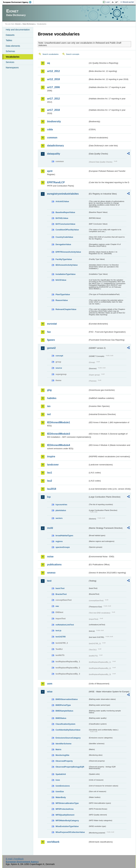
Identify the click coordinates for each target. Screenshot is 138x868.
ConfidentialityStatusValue (68, 730)
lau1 (49, 473)
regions (59, 541)
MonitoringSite (62, 755)
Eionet (18, 24)
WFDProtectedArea (64, 809)
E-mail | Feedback (15, 859)
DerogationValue (63, 244)
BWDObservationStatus (67, 699)
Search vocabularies (50, 54)
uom (50, 684)
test (49, 581)
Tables (9, 40)
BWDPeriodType (63, 705)
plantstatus (61, 510)
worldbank (53, 842)
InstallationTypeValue (65, 274)
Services (10, 62)
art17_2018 (53, 110)
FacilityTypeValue (64, 259)
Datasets (10, 35)
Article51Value (62, 201)
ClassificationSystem (65, 724)
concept (59, 356)
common (52, 138)
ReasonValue (62, 300)
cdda (50, 129)
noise (50, 557)
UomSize (60, 791)
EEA (18, 2)
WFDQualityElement (65, 815)
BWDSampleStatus (64, 711)
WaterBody (61, 797)
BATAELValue (62, 218)
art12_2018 (53, 79)
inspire (51, 456)
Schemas (10, 51)
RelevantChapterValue (66, 309)
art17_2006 (53, 87)
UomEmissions (63, 786)
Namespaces (12, 68)
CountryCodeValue (64, 237)
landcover (53, 465)
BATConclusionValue (65, 224)
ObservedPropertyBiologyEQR (70, 767)
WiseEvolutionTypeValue (67, 826)
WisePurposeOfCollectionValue (70, 832)
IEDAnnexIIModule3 (58, 434)
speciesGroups (63, 547)
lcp (49, 497)
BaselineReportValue (65, 212)
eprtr (50, 171)
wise (50, 692)
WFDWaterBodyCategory (67, 821)
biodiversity (54, 121)
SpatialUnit (61, 774)
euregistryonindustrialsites (63, 194)
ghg (49, 390)
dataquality (53, 154)
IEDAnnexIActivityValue (67, 265)
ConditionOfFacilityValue (67, 230)
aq (48, 63)
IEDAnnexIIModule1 (58, 422)
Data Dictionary (29, 24)
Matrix (58, 749)
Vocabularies (13, 57)
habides (52, 398)
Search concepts (73, 54)
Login (108, 2)
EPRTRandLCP (56, 182)
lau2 (49, 481)
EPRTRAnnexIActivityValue (68, 252)
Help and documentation (18, 30)
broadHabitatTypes (64, 536)
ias (49, 406)
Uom (58, 780)
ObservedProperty (64, 761)
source (59, 368)
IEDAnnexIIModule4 (58, 445)
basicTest (60, 588)
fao (49, 332)
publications (54, 565)
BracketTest (61, 594)
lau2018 (52, 489)
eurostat (52, 324)
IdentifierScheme (63, 744)
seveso (51, 573)
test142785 (60, 637)
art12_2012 (53, 71)
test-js (58, 631)
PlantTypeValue (63, 294)
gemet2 (51, 348)
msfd (50, 528)
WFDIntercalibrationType (67, 803)
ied (49, 414)
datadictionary (55, 146)
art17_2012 (53, 99)
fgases (51, 340)
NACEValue (61, 280)
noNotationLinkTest (65, 625)
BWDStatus (61, 718)
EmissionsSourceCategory (68, 738)
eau (57, 606)
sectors (59, 518)
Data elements (13, 46)
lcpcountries (61, 505)
